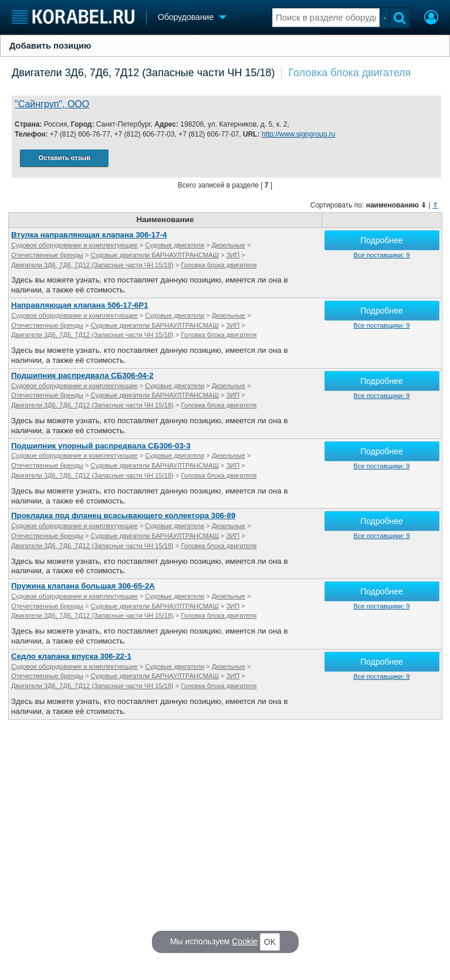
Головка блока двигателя (350, 73)
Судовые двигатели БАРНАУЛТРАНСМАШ (155, 255)
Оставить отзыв (65, 158)
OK (270, 942)
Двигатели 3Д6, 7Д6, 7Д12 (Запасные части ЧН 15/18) (143, 73)
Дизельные (229, 245)
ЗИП (233, 255)
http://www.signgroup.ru (298, 134)
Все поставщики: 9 (382, 255)
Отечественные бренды (47, 255)
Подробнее (382, 240)
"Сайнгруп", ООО (52, 104)
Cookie (245, 941)
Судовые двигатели (175, 245)
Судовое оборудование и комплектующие (75, 245)
